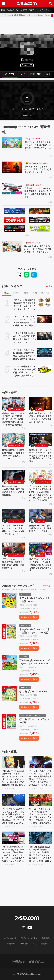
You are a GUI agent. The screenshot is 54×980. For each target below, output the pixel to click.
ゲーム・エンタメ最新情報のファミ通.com (18, 15)
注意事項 (11, 943)
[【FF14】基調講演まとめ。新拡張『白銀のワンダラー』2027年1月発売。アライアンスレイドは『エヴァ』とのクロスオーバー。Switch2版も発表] (41, 838)
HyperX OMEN (34, 243)
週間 (26, 293)
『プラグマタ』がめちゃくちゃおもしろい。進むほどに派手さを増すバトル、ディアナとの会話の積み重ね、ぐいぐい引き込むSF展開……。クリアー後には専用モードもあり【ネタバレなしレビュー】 (13, 816)
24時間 (16, 293)
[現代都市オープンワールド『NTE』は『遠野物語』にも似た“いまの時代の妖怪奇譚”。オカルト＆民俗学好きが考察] (14, 403)
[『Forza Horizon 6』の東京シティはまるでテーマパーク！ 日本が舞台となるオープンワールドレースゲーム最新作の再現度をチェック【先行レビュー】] (14, 838)
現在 (6, 293)
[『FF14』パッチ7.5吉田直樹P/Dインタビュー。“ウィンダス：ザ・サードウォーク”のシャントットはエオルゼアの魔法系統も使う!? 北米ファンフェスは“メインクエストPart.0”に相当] (14, 762)
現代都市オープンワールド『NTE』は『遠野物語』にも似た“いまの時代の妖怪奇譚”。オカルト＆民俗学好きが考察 (13, 419)
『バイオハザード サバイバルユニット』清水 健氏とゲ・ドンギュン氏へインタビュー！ (13, 530)
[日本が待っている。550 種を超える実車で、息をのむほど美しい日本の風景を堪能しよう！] (12, 189)
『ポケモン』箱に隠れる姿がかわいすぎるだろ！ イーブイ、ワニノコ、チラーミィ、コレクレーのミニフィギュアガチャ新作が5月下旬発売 (24, 305)
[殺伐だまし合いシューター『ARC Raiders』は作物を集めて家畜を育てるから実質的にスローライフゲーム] (41, 440)
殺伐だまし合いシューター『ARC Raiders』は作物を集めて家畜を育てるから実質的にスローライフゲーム (40, 455)
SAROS (39, 409)
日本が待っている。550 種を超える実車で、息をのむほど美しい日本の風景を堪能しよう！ (37, 193)
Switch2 (10, 10)
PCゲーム (33, 10)
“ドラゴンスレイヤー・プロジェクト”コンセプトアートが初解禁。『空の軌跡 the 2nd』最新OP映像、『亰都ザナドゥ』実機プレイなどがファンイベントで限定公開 (24, 321)
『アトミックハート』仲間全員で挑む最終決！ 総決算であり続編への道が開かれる (13, 563)
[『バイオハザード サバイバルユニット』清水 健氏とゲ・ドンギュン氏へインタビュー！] (14, 515)
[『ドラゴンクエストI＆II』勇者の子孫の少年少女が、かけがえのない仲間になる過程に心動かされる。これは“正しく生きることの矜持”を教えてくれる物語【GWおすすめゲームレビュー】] (44, 353)
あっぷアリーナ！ (35, 139)
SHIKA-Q (40, 555)
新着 (3, 10)
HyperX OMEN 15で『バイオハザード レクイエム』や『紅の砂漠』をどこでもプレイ (38, 249)
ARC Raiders (41, 446)
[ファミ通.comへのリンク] (27, 3)
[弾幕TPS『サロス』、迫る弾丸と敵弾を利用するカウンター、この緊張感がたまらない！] (41, 403)
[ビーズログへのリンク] (37, 962)
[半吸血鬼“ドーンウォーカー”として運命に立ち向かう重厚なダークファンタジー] (12, 167)
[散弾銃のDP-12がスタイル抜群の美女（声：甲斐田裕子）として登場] (41, 515)
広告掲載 (43, 943)
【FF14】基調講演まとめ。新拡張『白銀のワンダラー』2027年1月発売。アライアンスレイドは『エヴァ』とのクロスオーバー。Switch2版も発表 (40, 854)
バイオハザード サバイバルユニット (17, 521)
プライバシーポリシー (29, 938)
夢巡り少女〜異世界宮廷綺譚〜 (17, 446)
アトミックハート (16, 555)
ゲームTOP (10, 74)
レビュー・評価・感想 (31, 74)
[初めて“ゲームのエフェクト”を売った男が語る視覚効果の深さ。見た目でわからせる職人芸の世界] (41, 549)
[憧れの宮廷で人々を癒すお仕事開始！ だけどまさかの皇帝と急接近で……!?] (14, 440)
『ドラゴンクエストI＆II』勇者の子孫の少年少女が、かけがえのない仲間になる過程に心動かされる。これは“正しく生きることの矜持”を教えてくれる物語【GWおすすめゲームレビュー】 (24, 355)
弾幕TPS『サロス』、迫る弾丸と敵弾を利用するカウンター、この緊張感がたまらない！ (40, 418)
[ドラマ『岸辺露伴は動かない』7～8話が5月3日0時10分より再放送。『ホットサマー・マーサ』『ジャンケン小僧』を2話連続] (44, 336)
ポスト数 (45, 293)
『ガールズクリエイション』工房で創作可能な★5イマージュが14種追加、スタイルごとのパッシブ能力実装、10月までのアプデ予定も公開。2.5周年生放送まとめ (40, 494)
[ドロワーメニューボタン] (3, 3)
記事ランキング (12, 286)
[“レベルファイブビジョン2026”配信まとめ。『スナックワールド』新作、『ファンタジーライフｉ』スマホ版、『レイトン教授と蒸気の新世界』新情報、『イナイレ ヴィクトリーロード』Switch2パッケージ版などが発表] (41, 800)
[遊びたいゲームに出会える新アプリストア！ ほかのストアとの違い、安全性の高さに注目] (12, 143)
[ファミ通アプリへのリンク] (18, 962)
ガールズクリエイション (44, 482)
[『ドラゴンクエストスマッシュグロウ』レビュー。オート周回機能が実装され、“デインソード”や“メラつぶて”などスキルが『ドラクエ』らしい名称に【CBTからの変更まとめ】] (41, 762)
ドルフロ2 (40, 521)
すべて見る (48, 286)
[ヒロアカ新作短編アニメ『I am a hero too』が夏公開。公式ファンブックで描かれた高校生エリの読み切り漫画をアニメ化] (44, 369)
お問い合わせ (10, 938)
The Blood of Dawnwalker (38, 163)
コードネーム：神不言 (17, 482)
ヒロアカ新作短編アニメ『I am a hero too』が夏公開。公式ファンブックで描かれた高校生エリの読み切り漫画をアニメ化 (24, 371)
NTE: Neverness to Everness (17, 409)
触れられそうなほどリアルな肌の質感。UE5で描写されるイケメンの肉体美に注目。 (13, 491)
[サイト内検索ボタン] (51, 3)
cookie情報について (27, 943)
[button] (27, 115)
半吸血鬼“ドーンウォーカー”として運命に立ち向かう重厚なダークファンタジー (38, 169)
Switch (19, 10)
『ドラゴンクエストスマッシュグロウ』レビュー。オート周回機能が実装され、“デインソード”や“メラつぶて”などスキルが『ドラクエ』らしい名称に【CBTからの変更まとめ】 (40, 778)
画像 (48, 74)
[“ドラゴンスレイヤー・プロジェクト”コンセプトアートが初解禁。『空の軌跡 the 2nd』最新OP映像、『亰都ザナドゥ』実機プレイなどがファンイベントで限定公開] (44, 319)
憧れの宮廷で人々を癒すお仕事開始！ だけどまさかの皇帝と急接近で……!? (13, 454)
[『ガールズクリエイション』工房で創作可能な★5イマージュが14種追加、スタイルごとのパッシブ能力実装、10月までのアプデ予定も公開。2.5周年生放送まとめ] (41, 476)
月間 (35, 293)
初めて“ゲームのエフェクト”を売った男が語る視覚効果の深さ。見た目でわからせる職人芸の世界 (40, 565)
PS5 (25, 10)
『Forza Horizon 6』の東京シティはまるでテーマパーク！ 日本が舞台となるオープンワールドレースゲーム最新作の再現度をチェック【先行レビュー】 (13, 854)
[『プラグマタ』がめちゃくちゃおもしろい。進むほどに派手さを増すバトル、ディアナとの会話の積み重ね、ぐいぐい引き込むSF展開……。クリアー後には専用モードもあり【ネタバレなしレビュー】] (14, 800)
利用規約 (46, 938)
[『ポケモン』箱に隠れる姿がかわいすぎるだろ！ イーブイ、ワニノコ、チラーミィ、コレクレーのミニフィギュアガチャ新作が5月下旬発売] (44, 303)
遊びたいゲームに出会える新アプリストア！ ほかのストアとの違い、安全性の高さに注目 (38, 146)
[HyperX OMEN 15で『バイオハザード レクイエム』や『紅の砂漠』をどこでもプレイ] (12, 247)
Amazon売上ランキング (18, 586)
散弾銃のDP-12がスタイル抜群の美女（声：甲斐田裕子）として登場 (40, 528)
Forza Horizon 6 (34, 185)
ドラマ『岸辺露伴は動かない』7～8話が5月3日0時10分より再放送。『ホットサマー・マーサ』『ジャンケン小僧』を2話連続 (24, 338)
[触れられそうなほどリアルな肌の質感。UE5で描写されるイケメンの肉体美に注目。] (14, 476)
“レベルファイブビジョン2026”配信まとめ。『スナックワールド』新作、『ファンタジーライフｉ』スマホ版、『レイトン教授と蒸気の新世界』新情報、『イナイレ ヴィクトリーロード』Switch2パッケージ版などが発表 (40, 816)
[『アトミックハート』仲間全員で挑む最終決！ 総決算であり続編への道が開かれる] (14, 549)
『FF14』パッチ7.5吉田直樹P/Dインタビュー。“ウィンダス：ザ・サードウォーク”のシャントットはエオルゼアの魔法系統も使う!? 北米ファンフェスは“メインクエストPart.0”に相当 (13, 778)
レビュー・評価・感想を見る (26, 109)
